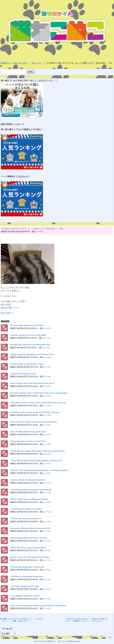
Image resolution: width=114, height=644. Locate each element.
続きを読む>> (7, 313)
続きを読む (6, 304)
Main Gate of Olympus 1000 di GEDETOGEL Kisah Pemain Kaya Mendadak (39, 393)
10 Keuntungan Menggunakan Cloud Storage (27, 567)
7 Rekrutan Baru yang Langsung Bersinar (26, 519)
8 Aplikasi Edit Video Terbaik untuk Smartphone (28, 480)
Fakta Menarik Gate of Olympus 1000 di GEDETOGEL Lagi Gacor (35, 412)
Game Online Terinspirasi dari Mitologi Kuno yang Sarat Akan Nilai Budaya (38, 606)
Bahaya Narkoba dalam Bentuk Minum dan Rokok (29, 538)
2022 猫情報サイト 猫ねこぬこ (55, 641)
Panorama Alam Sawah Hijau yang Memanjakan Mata (30, 345)
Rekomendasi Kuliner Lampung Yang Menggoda (28, 548)
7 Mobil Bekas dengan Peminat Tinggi (24, 586)
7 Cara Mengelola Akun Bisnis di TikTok (25, 596)
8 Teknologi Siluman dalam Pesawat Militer (26, 509)
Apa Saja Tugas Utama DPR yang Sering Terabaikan (30, 557)
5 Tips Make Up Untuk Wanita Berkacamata (26, 577)
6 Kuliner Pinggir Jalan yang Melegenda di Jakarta (29, 499)
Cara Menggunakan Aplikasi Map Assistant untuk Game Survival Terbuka (37, 451)
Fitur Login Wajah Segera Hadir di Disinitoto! (27, 325)
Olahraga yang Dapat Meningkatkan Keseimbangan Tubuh (32, 354)
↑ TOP (110, 638)
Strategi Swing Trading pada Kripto (23, 374)
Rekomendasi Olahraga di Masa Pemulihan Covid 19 (30, 528)
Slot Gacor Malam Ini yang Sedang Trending (27, 364)
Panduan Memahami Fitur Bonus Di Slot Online (28, 441)
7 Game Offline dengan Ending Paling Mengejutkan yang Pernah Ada (36, 461)
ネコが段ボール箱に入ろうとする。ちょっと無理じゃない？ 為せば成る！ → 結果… (33, 229)
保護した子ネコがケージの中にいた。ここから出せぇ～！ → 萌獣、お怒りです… (23, 620)
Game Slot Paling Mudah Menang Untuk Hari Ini (28, 432)
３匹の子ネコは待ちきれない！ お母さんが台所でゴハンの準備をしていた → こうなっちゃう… (85, 620)
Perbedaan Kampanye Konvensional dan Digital (28, 335)
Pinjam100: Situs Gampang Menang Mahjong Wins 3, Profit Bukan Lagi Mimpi (39, 470)
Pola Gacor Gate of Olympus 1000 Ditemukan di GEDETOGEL (34, 422)
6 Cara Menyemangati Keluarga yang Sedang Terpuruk (31, 490)
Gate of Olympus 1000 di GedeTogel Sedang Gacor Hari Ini (32, 383)
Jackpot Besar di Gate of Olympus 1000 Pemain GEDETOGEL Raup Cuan (38, 403)
